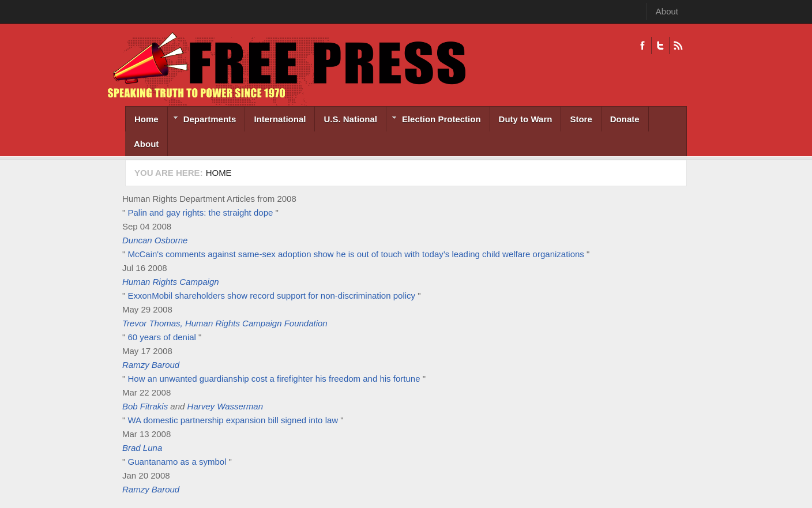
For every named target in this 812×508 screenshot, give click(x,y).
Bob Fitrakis (145, 406)
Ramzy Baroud (151, 365)
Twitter (660, 46)
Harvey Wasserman (225, 406)
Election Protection (434, 120)
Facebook (642, 46)
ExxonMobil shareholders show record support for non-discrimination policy (272, 296)
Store (581, 119)
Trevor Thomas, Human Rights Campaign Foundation (225, 323)
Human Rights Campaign (171, 282)
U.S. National (350, 119)
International (280, 119)
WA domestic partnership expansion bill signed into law (233, 420)
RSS (678, 46)
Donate (625, 119)
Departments (202, 120)
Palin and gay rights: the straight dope (201, 212)
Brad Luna (142, 448)
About (667, 11)
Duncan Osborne (155, 240)
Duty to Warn (526, 119)
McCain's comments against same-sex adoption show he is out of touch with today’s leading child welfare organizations (356, 254)
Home (146, 119)
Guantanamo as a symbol (177, 462)
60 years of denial (163, 337)
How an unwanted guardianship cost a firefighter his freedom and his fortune (274, 379)
